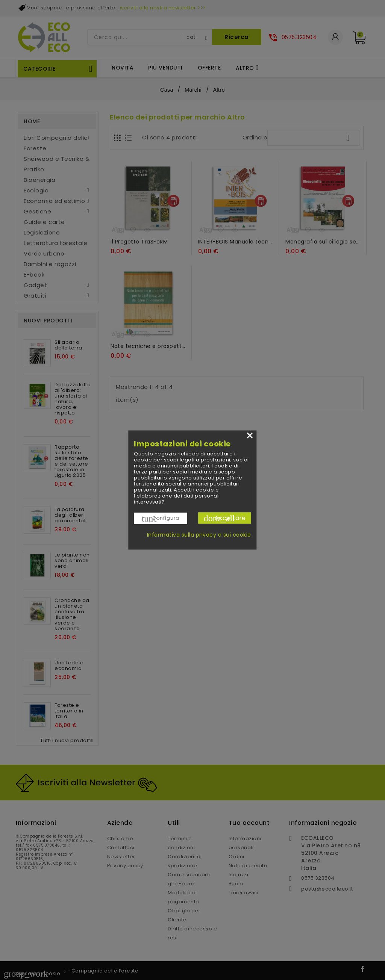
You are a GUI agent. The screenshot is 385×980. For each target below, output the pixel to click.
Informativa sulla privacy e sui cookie (199, 535)
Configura (161, 519)
